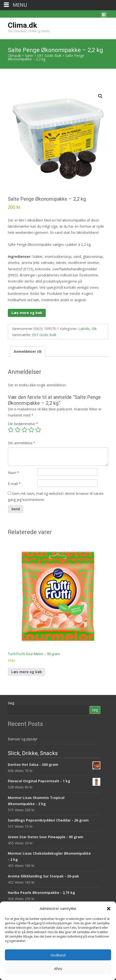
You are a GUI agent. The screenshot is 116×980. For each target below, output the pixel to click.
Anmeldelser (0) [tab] (28, 351)
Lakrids (84, 329)
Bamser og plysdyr (23, 739)
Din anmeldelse (22, 443)
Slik (94, 329)
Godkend (58, 955)
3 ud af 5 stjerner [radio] (24, 430)
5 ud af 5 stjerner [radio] (38, 430)
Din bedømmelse (23, 424)
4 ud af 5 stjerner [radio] (31, 430)
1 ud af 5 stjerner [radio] (11, 430)
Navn (13, 473)
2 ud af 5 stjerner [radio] (18, 430)
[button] (109, 909)
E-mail (14, 484)
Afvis (58, 968)
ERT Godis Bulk (44, 335)
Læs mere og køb (27, 313)
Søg (11, 703)
